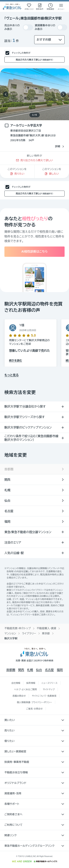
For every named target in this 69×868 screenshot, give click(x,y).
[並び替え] (49, 40)
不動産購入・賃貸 (46, 628)
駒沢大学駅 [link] (11, 638)
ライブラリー (29, 633)
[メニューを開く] (61, 7)
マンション (10, 633)
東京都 (46, 633)
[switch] (28, 27)
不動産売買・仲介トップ (18, 628)
